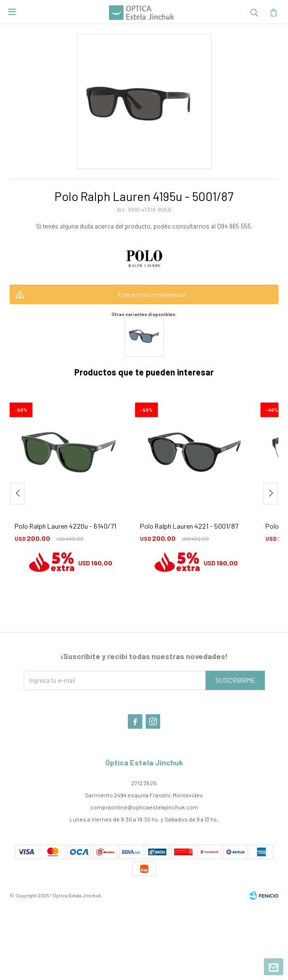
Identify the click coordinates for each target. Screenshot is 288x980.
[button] (271, 494)
